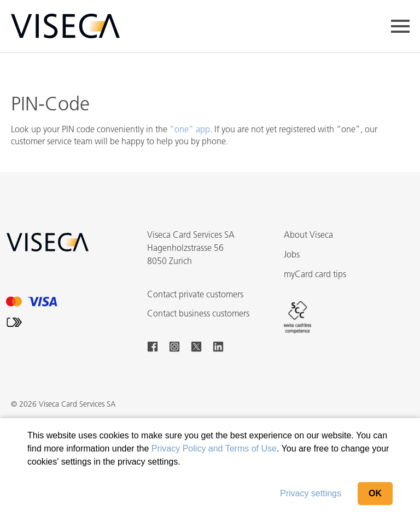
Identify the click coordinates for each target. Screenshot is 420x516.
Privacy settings (311, 493)
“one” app (190, 130)
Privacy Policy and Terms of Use (214, 448)
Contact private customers (195, 295)
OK (375, 493)
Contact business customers (198, 314)
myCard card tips (315, 275)
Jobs (292, 255)
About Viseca (308, 236)
